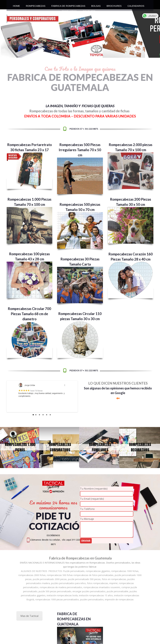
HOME (16, 5)
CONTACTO (89, 10)
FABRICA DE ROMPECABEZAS (68, 5)
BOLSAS (96, 5)
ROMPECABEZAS (36, 5)
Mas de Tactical (29, 616)
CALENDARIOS (136, 5)
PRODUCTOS (69, 10)
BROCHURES (114, 5)
